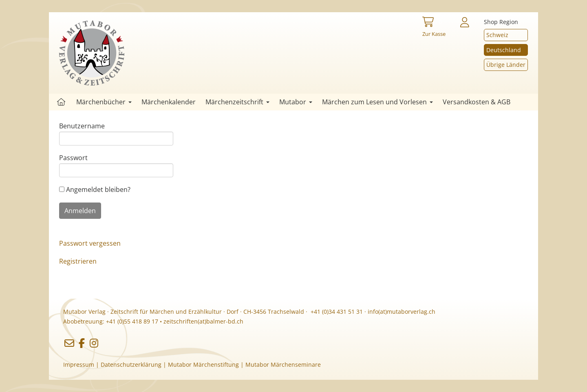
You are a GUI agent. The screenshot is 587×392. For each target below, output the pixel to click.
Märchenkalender (169, 102)
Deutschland (504, 50)
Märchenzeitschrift (237, 102)
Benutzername (82, 126)
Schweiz (497, 35)
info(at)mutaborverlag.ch (402, 312)
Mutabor (296, 102)
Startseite (61, 102)
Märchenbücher (104, 102)
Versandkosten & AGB (477, 102)
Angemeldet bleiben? (95, 189)
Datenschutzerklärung (131, 364)
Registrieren (78, 261)
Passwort (73, 158)
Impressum (79, 364)
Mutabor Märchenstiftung (203, 364)
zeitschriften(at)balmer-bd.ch (203, 321)
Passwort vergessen (90, 243)
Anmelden (80, 211)
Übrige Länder (506, 65)
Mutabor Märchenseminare (283, 364)
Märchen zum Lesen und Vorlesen (377, 102)
